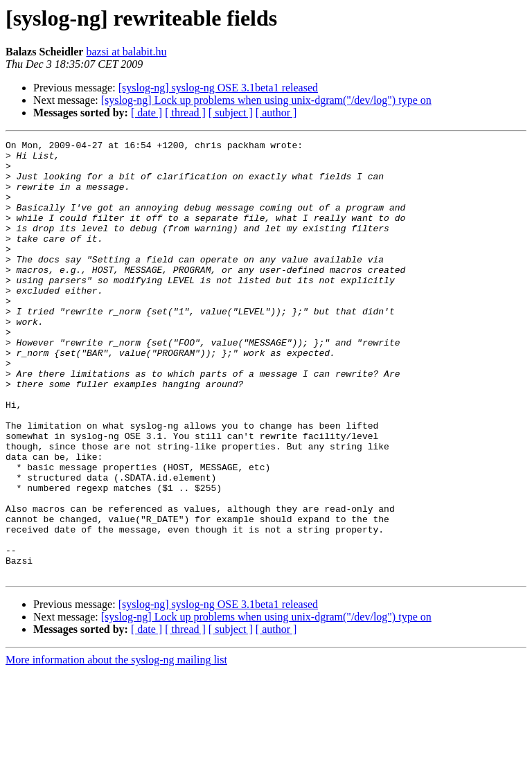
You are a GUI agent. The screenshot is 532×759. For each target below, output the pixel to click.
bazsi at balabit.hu (126, 52)
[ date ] (147, 113)
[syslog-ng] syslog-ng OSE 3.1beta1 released (218, 88)
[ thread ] (185, 113)
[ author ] (276, 113)
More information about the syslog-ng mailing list (116, 747)
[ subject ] (231, 113)
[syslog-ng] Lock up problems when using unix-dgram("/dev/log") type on (266, 100)
